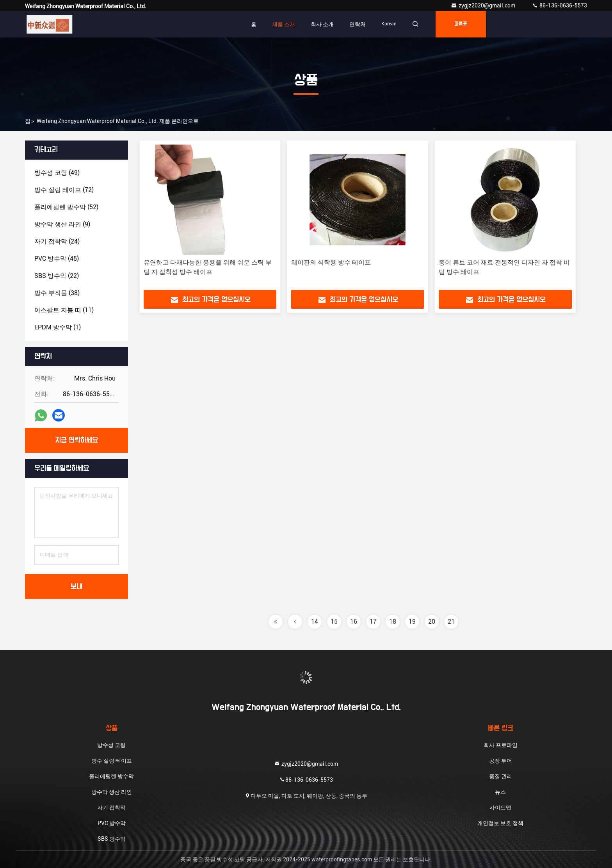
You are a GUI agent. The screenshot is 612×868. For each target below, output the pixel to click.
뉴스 (500, 792)
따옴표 (461, 24)
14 (315, 622)
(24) (57, 241)
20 (432, 622)
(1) (58, 327)
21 (451, 622)
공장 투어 (501, 761)
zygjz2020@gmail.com (484, 5)
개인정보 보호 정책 (500, 823)
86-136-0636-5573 (560, 5)
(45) (57, 259)
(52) (66, 207)
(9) (62, 224)
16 (354, 622)
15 (334, 622)
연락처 (358, 24)
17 (373, 622)
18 (393, 622)
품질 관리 (501, 776)
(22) (57, 276)
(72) (64, 190)
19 (412, 622)
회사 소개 (322, 24)
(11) (64, 310)
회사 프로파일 (501, 745)
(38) (57, 293)
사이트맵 (500, 808)
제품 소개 (284, 24)
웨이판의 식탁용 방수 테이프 (331, 262)
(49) (57, 173)
